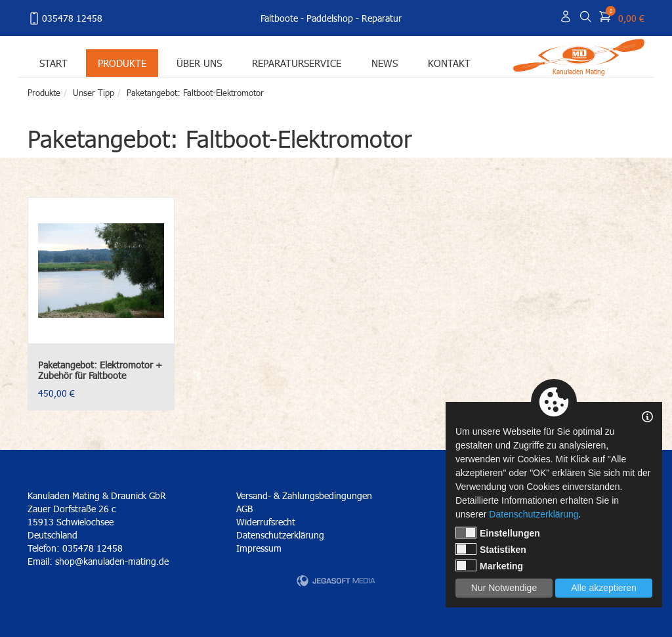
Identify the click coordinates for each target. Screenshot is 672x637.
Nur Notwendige (504, 588)
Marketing (489, 565)
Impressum (259, 548)
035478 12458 (65, 18)
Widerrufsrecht (266, 522)
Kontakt (449, 63)
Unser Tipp (94, 93)
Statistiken (491, 549)
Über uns (199, 63)
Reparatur (382, 18)
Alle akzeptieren (604, 588)
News (385, 63)
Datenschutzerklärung (280, 535)
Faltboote (279, 18)
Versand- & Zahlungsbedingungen (304, 495)
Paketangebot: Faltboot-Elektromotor (195, 93)
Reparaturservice (297, 63)
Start (53, 63)
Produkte (122, 63)
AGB (244, 509)
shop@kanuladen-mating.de (112, 561)
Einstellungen (498, 533)
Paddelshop (330, 18)
